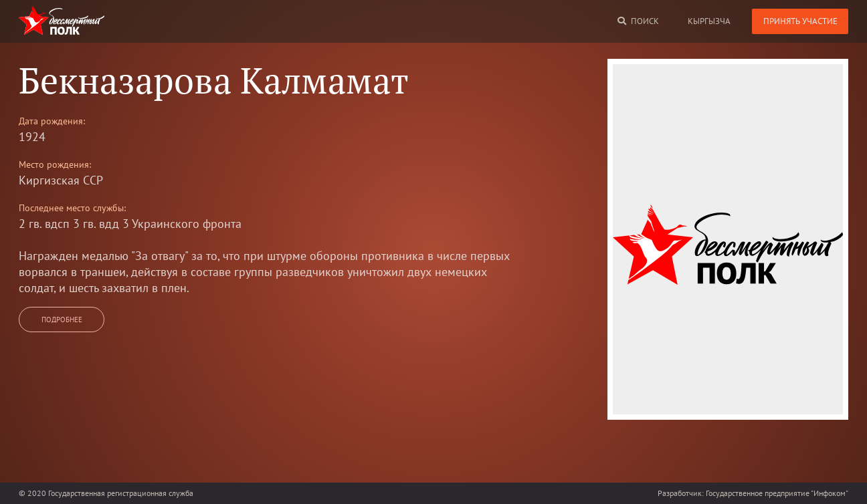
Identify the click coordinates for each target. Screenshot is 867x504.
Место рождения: (55, 164)
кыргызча (709, 21)
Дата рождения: (52, 121)
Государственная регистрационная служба (121, 493)
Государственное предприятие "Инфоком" (777, 493)
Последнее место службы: (72, 208)
